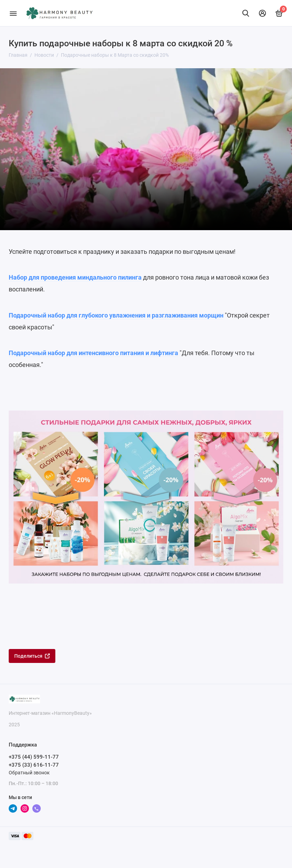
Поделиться (32, 656)
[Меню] (13, 13)
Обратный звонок (29, 773)
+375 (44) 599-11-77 (34, 757)
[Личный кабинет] (262, 13)
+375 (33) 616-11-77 (34, 765)
